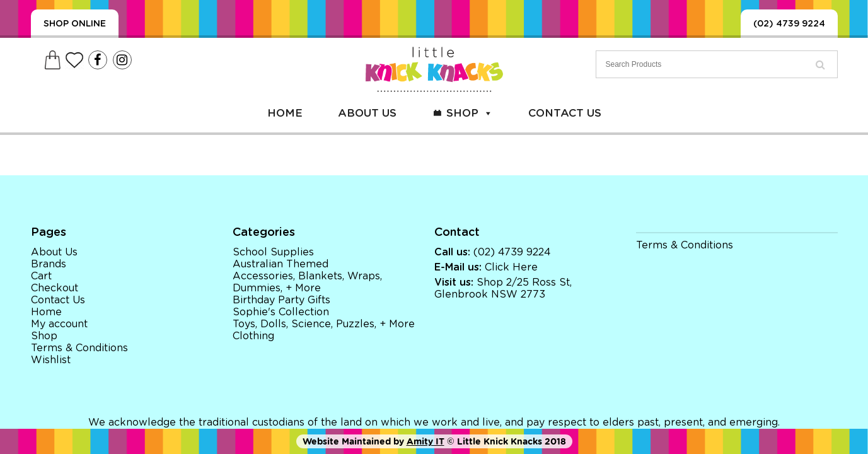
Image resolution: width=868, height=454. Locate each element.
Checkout (55, 288)
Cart (41, 276)
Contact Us (565, 113)
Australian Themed (281, 264)
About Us (367, 113)
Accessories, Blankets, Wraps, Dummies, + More (307, 282)
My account (59, 324)
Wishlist (51, 360)
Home (285, 113)
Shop (470, 113)
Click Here (511, 267)
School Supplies (273, 252)
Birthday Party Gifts (281, 300)
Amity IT (425, 441)
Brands (49, 264)
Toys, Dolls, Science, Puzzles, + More (324, 324)
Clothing (253, 336)
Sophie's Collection (281, 312)
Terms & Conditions (79, 348)
